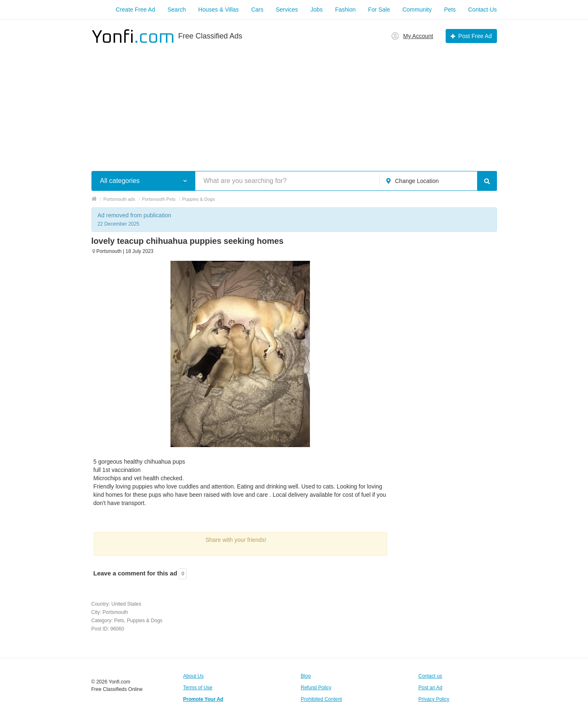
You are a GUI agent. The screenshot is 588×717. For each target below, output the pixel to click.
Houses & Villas (218, 10)
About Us (193, 676)
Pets (450, 10)
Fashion (346, 10)
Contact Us (482, 10)
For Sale (379, 10)
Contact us (430, 676)
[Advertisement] (294, 103)
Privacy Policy (434, 699)
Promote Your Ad (203, 699)
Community (417, 10)
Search (177, 10)
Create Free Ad (136, 10)
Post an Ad (430, 688)
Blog (306, 676)
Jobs (317, 10)
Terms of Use (198, 688)
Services (287, 10)
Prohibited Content (321, 699)
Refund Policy (316, 688)
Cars (257, 10)
